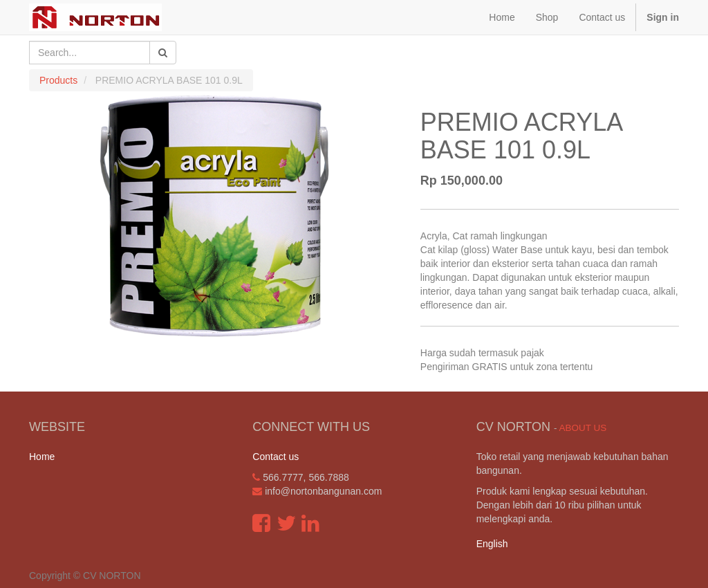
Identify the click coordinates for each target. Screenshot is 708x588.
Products (58, 80)
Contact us (276, 457)
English (492, 544)
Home (42, 457)
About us (583, 428)
